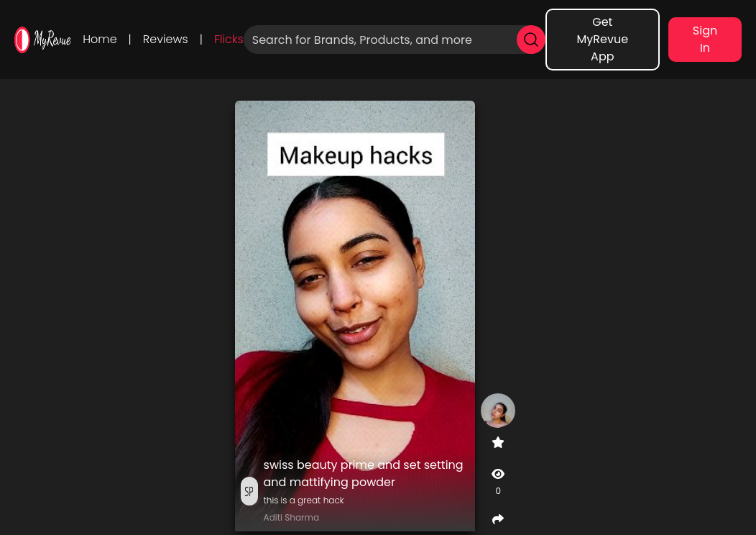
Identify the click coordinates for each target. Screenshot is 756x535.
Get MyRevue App (603, 39)
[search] (531, 40)
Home (100, 39)
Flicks (229, 39)
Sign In (705, 39)
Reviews (166, 39)
